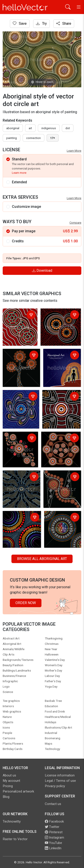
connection (33, 138)
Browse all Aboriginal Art (42, 559)
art (30, 128)
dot (68, 128)
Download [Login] (42, 271)
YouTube (53, 843)
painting (12, 138)
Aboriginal (13, 128)
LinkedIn (53, 848)
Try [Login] (41, 23)
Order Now (26, 603)
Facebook (54, 821)
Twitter (52, 827)
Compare (75, 223)
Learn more (19, 173)
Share (64, 23)
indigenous (49, 128)
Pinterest (54, 832)
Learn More (74, 151)
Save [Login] (20, 23)
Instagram (54, 837)
